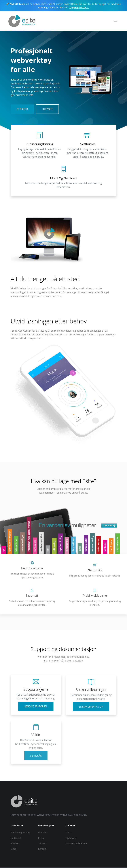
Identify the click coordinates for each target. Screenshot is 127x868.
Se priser (22, 109)
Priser (41, 838)
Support (47, 109)
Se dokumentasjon (91, 715)
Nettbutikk (16, 838)
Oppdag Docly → (79, 7)
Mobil (14, 849)
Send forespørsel (36, 709)
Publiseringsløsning (20, 833)
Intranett (15, 843)
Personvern (72, 838)
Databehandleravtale (76, 843)
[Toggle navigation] (115, 21)
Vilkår (69, 833)
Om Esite (43, 833)
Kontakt (42, 849)
